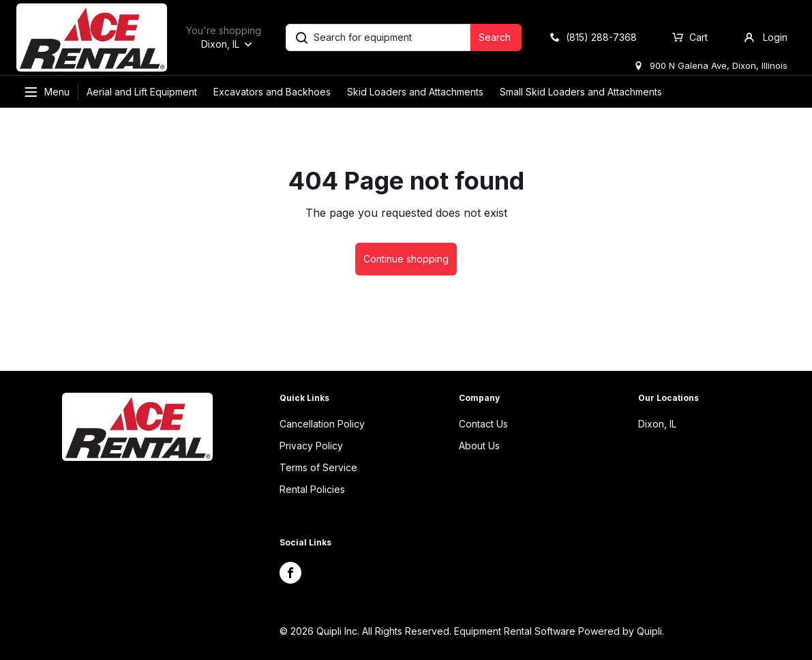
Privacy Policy (311, 446)
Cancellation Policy (322, 424)
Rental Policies (312, 489)
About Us (479, 446)
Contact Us (483, 424)
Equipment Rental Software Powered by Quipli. (559, 631)
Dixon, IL (657, 424)
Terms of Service (318, 467)
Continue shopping (406, 259)
